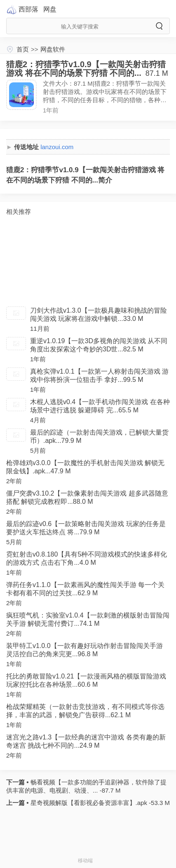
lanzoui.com (57, 147)
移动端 (85, 861)
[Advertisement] (88, 261)
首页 (23, 49)
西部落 (28, 9)
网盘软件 (53, 49)
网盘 (50, 9)
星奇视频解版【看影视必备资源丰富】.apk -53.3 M (99, 803)
